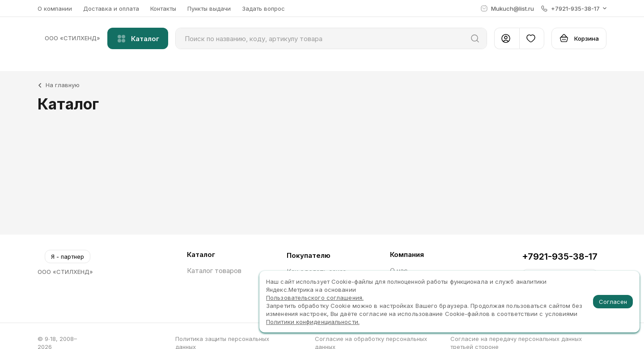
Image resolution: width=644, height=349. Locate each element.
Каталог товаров (214, 271)
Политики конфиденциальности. (313, 322)
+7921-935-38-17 (560, 256)
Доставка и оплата (111, 8)
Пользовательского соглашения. (315, 298)
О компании (55, 8)
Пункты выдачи (209, 8)
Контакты (163, 8)
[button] (574, 8)
